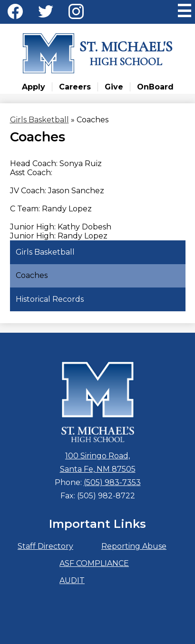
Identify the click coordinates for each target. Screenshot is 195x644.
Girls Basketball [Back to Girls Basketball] (39, 120)
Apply (34, 87)
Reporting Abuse (134, 546)
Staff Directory (45, 546)
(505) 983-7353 (112, 482)
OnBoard (155, 87)
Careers (75, 87)
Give (114, 87)
